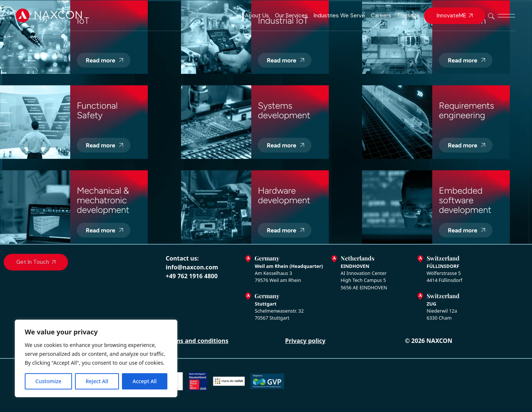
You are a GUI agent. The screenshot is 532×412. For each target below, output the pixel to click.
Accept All (145, 381)
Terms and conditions (197, 341)
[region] (96, 358)
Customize (48, 381)
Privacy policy (305, 341)
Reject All (97, 381)
